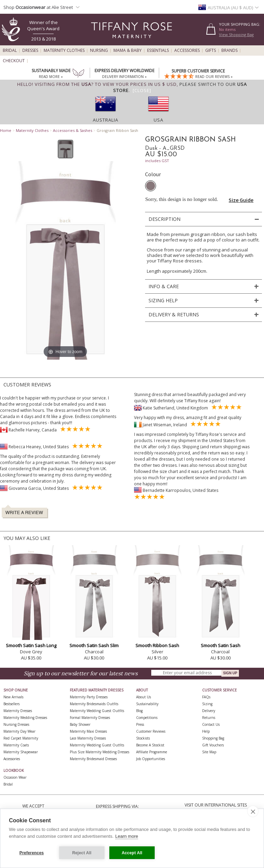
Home (6, 130)
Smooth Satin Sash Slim (94, 645)
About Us (144, 697)
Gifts (211, 50)
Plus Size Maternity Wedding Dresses (100, 752)
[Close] (142, 90)
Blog (139, 711)
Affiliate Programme (152, 752)
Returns (209, 718)
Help (206, 731)
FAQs (206, 697)
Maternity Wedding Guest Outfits (97, 711)
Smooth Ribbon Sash (157, 645)
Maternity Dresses (18, 711)
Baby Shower (80, 724)
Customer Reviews (151, 731)
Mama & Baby (128, 50)
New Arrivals (13, 697)
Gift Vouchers (213, 745)
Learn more (126, 836)
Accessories (187, 50)
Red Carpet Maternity (21, 738)
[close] (253, 811)
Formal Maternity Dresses (90, 718)
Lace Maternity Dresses (88, 738)
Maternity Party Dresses (89, 697)
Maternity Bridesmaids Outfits (94, 704)
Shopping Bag (213, 738)
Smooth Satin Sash (221, 645)
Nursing (99, 50)
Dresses (30, 50)
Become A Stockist (150, 745)
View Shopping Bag (236, 35)
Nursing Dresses (16, 724)
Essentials (158, 50)
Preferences (32, 853)
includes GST (157, 161)
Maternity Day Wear (19, 731)
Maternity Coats (16, 745)
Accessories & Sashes (73, 130)
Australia (106, 120)
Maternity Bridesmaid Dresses (93, 759)
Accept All (132, 853)
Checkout (14, 61)
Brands (229, 50)
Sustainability (147, 704)
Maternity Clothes (64, 50)
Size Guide (241, 200)
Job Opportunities (151, 759)
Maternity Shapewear (21, 752)
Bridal (10, 50)
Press (140, 724)
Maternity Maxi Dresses (88, 731)
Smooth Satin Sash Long (31, 645)
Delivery (209, 711)
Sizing (207, 704)
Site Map (209, 752)
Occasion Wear (15, 777)
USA (158, 120)
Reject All (82, 853)
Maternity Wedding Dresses (25, 718)
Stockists (143, 738)
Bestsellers (12, 704)
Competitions (147, 718)
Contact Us (211, 724)
